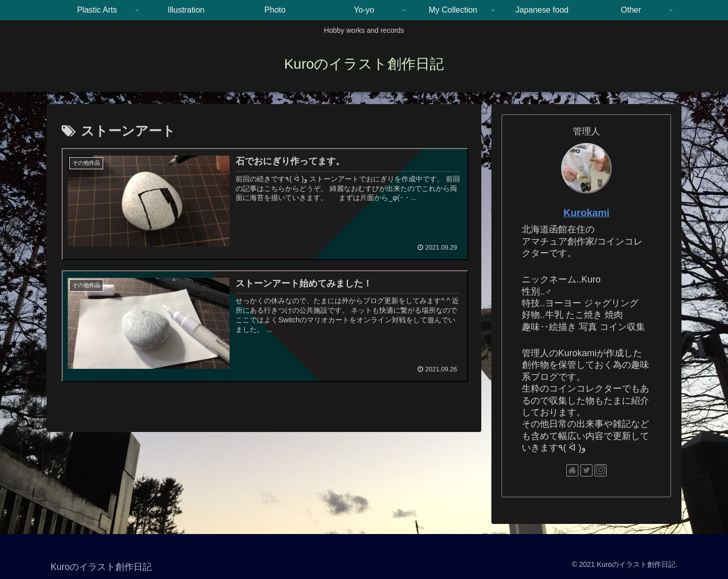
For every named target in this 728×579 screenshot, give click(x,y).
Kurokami (586, 213)
